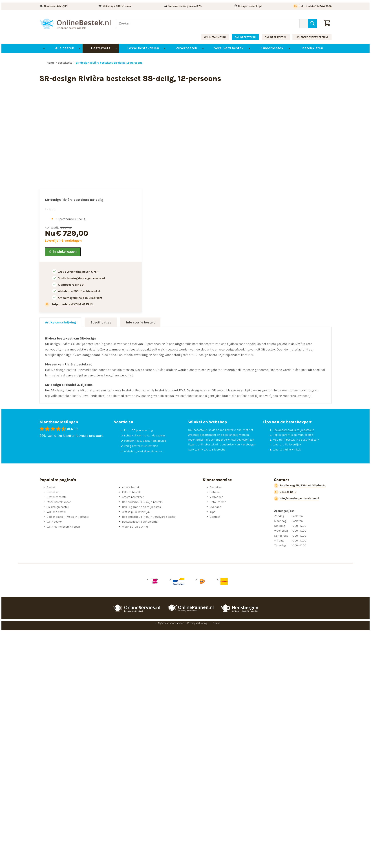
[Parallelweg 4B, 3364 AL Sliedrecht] (300, 486)
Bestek (51, 487)
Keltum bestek (131, 492)
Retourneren (218, 502)
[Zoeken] (208, 23)
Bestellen (216, 487)
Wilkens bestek (57, 512)
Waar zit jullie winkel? (287, 449)
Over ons (216, 507)
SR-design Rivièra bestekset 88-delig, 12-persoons (109, 63)
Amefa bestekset (133, 497)
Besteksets (65, 63)
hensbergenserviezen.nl (312, 37)
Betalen (215, 492)
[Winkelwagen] (327, 23)
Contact (215, 517)
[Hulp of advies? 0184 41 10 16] (312, 6)
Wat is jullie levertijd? (287, 444)
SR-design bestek (58, 507)
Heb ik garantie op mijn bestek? (294, 435)
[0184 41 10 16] (285, 492)
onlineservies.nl (276, 37)
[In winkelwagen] (63, 252)
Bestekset (53, 492)
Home (51, 63)
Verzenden (217, 497)
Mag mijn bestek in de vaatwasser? (296, 440)
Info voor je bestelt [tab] (140, 322)
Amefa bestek (131, 487)
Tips (213, 512)
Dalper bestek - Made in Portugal (68, 517)
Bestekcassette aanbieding (140, 522)
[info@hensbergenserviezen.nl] (296, 499)
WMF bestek (55, 522)
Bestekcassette (57, 497)
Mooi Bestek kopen (59, 502)
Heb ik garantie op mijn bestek (142, 507)
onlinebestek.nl (246, 37)
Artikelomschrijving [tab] (60, 322)
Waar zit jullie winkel (136, 527)
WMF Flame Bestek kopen (63, 527)
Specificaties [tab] (101, 322)
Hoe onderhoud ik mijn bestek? (293, 430)
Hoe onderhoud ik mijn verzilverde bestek (149, 517)
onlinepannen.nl (215, 37)
